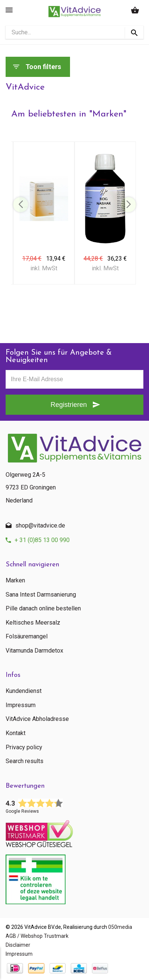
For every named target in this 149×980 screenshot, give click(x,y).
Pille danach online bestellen (43, 609)
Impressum (21, 705)
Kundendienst (24, 691)
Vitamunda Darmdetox (34, 651)
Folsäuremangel (27, 637)
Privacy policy (24, 747)
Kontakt (16, 733)
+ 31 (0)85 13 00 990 (42, 540)
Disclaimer (18, 945)
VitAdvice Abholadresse (37, 719)
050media (120, 927)
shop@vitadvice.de (40, 525)
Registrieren (69, 405)
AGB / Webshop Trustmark (37, 936)
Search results (25, 761)
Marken (15, 581)
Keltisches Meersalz (33, 623)
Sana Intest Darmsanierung (41, 595)
